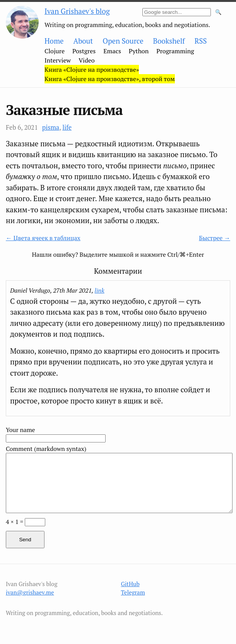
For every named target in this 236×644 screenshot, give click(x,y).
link (100, 291)
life (67, 127)
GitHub (130, 584)
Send (25, 540)
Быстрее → (215, 238)
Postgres (84, 51)
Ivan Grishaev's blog (77, 11)
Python (139, 51)
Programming (175, 51)
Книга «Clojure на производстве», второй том (110, 79)
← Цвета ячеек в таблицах (43, 238)
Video (87, 60)
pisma (51, 127)
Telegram (133, 592)
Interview (58, 60)
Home (54, 41)
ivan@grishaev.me (30, 592)
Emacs (112, 51)
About (83, 41)
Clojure (55, 51)
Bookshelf (169, 41)
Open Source (123, 41)
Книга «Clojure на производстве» (92, 69)
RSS (201, 41)
